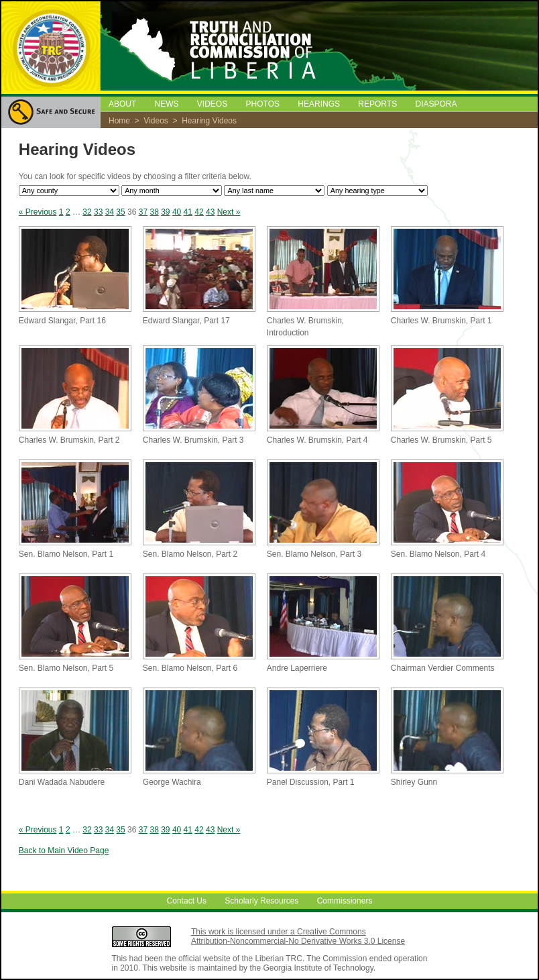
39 (165, 212)
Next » (229, 212)
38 (154, 212)
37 (143, 212)
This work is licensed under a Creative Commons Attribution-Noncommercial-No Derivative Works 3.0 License (298, 936)
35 (120, 212)
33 (98, 212)
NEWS (166, 104)
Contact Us (187, 902)
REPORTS (377, 104)
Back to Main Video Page (64, 851)
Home (119, 121)
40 (177, 212)
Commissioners (345, 902)
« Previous (38, 212)
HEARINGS (319, 104)
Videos (156, 121)
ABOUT (122, 104)
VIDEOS (212, 104)
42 (199, 212)
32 (87, 212)
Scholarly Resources (261, 902)
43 (210, 212)
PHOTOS (263, 104)
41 (188, 212)
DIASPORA (436, 104)
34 (110, 212)
